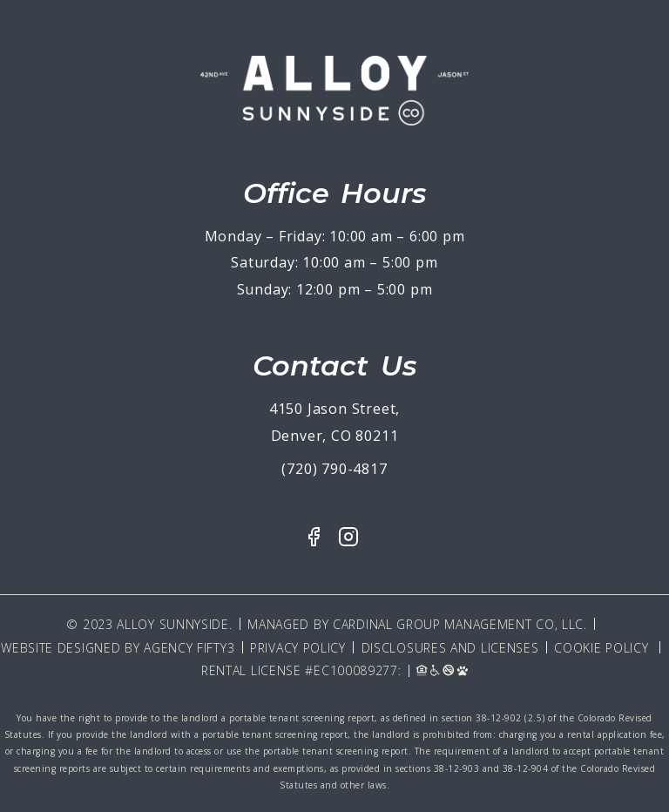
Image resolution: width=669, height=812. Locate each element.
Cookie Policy (601, 648)
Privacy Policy (298, 648)
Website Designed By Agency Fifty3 (118, 648)
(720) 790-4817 (334, 469)
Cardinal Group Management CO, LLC (458, 624)
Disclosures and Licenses (450, 648)
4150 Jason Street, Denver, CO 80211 (334, 422)
